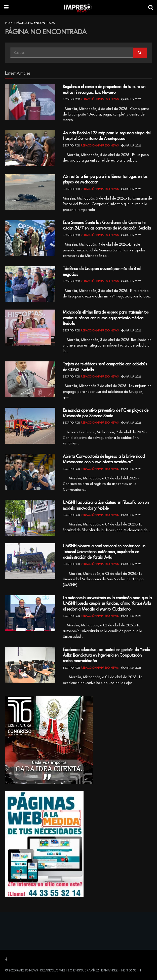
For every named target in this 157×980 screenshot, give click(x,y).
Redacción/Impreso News (100, 99)
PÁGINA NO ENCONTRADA (35, 23)
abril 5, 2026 (131, 99)
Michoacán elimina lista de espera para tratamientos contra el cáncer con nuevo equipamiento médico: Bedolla (106, 318)
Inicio (9, 23)
